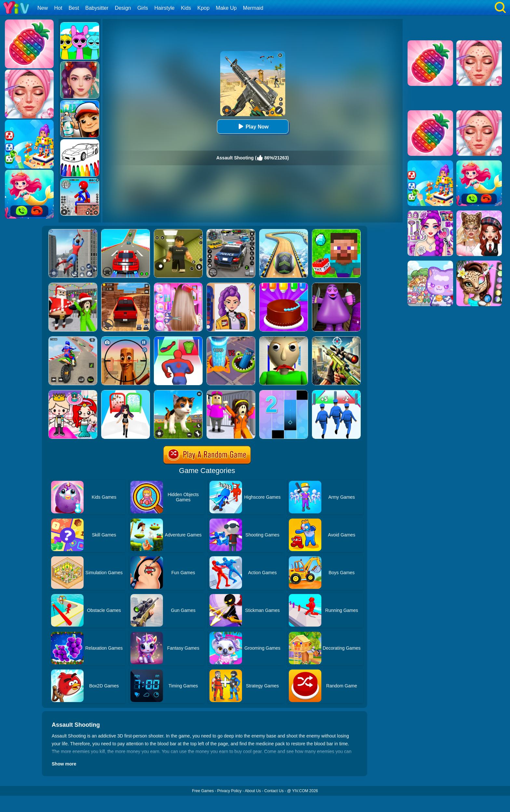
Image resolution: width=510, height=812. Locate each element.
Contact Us (274, 791)
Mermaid (253, 8)
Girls (143, 8)
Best (74, 8)
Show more (64, 764)
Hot (58, 8)
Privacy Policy (229, 791)
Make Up (226, 8)
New (43, 8)
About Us (253, 791)
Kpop (203, 8)
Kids (186, 8)
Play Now (253, 126)
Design (123, 8)
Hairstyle (165, 8)
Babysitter (97, 8)
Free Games (203, 791)
